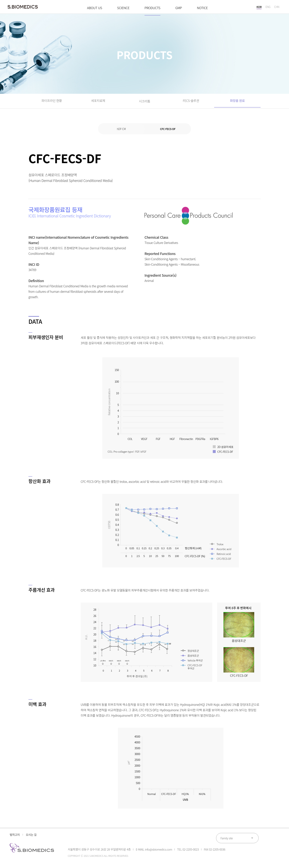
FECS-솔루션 (191, 102)
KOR (259, 8)
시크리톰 (144, 102)
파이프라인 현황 (52, 102)
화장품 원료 (237, 102)
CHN (277, 8)
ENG (268, 8)
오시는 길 (34, 838)
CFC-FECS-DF (168, 132)
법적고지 (15, 838)
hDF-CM (121, 132)
